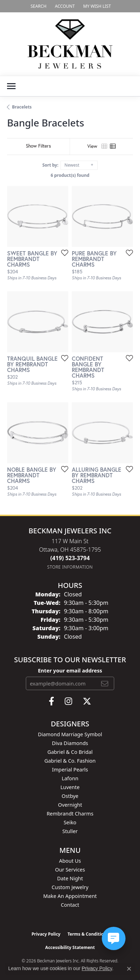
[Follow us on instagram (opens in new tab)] (68, 701)
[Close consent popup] (129, 969)
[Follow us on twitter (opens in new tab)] (87, 701)
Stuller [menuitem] (70, 831)
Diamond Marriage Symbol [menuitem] (70, 734)
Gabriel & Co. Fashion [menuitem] (70, 761)
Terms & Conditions (88, 934)
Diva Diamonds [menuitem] (70, 743)
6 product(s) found (70, 175)
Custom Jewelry (70, 887)
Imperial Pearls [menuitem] (70, 770)
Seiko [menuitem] (70, 822)
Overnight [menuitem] (70, 805)
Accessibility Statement (70, 947)
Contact (70, 905)
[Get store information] (70, 567)
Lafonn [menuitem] (70, 778)
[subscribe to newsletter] (105, 683)
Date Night (70, 878)
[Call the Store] (70, 558)
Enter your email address (70, 670)
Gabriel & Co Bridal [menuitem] (70, 752)
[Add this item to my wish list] (63, 253)
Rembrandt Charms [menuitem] (70, 814)
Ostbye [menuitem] (70, 796)
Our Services (70, 870)
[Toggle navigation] (11, 86)
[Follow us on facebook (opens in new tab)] (51, 701)
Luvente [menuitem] (70, 787)
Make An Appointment (70, 896)
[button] (38, 6)
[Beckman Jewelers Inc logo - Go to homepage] (70, 44)
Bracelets (22, 107)
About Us (70, 861)
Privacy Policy (46, 934)
